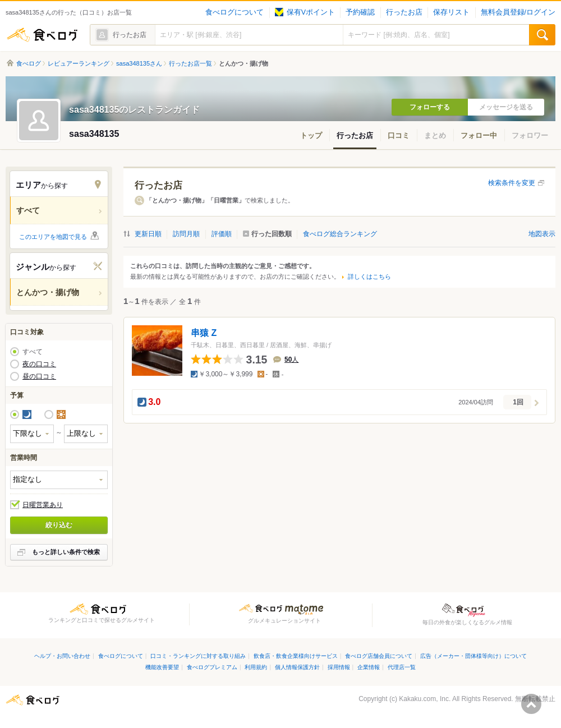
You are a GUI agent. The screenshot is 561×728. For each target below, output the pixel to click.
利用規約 (256, 667)
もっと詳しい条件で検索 (66, 552)
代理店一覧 (402, 667)
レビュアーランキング (79, 63)
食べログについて (234, 12)
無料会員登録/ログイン (518, 12)
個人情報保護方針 (297, 667)
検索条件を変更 (512, 183)
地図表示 (542, 234)
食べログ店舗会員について (379, 656)
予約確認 (360, 12)
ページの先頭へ (531, 704)
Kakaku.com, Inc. (425, 699)
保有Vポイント (305, 12)
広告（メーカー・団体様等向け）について (473, 656)
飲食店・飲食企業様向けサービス (296, 656)
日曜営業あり (43, 505)
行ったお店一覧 (190, 63)
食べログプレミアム (212, 667)
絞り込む (59, 525)
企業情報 (369, 667)
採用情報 (339, 667)
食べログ (42, 35)
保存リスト (451, 12)
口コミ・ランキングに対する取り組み (198, 656)
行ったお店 (404, 12)
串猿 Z (204, 333)
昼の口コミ (39, 376)
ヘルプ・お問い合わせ (62, 656)
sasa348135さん (139, 63)
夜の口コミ (39, 364)
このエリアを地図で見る (53, 237)
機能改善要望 (162, 667)
